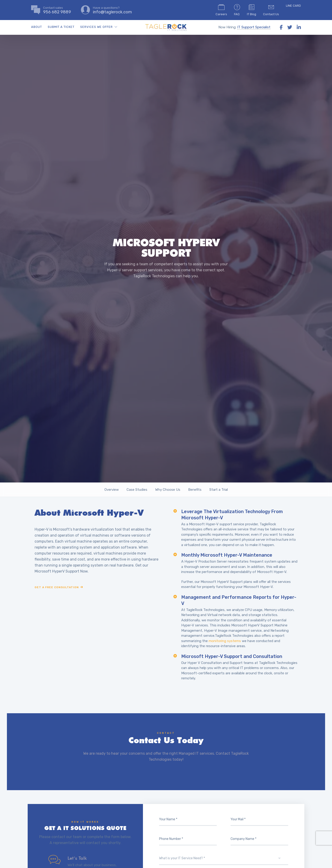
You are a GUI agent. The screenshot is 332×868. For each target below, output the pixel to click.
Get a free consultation (57, 587)
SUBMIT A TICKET (61, 27)
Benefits (195, 490)
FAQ (237, 10)
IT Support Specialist (254, 27)
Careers (221, 10)
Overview (112, 490)
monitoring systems (225, 641)
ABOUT (37, 27)
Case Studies (137, 490)
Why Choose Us (168, 490)
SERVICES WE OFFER (96, 27)
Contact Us (271, 10)
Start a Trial (219, 490)
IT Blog (252, 10)
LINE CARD (293, 6)
